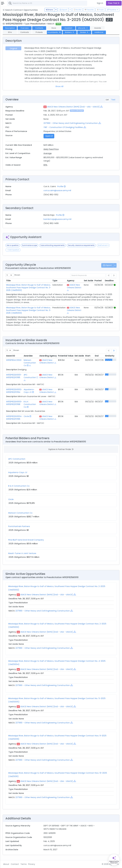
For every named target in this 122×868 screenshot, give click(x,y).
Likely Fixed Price (51, 149)
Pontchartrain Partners (19, 526)
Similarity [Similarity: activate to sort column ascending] (110, 356)
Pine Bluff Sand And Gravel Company (26, 540)
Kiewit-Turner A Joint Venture (22, 553)
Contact (15, 864)
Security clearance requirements (81, 245)
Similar (84, 32)
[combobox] (47, 3)
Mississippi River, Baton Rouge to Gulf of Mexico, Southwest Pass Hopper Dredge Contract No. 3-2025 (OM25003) (29, 288)
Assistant (68, 28)
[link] (114, 351)
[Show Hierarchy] (101, 107)
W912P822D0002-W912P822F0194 (14, 391)
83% (45, 165)
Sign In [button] (100, 3)
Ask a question (13, 245)
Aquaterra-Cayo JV (29, 391)
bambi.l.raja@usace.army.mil (57, 219)
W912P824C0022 (14, 360)
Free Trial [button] (114, 3)
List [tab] (107, 100)
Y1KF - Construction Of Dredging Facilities (63, 127)
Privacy (32, 864)
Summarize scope (30, 245)
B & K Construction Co (30, 404)
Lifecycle (83, 28)
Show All (59, 86)
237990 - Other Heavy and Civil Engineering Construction (71, 123)
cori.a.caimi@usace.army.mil (57, 190)
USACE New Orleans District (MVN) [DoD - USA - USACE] (73, 107)
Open (49, 136)
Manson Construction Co (30, 363)
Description (10, 28)
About (6, 864)
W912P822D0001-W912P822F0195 (14, 376)
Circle (26, 416)
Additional (99, 32)
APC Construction (30, 376)
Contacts (39, 28)
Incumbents (54, 32)
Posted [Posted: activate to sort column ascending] (98, 281)
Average (48, 153)
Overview (25, 28)
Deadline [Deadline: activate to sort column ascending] (109, 281)
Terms (24, 864)
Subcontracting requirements (52, 245)
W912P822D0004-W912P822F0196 (14, 418)
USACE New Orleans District (74, 286)
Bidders (70, 32)
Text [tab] (113, 100)
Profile (61, 186)
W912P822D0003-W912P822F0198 (14, 403)
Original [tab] (13, 48)
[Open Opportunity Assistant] (114, 860)
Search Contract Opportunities (20, 10)
